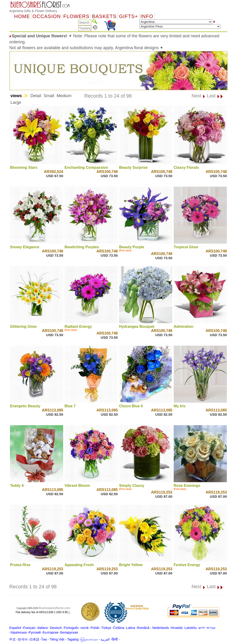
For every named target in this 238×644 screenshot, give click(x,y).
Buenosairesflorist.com (54, 608)
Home (22, 16)
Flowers (76, 16)
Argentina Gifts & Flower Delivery (33, 11)
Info (147, 16)
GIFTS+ (129, 16)
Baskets (104, 16)
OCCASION (47, 16)
